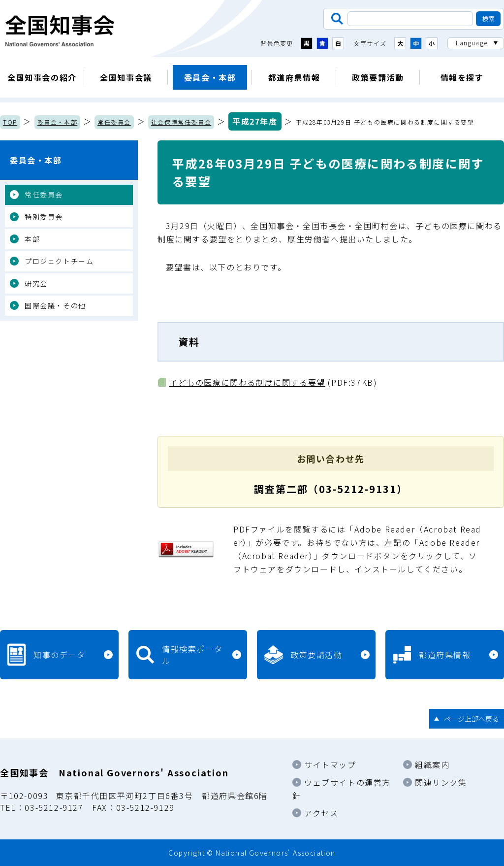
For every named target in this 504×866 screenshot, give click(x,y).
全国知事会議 (126, 77)
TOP (10, 122)
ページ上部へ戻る (472, 719)
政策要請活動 (378, 77)
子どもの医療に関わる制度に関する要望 (247, 382)
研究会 (36, 283)
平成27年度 (255, 121)
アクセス (321, 813)
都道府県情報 (294, 77)
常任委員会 (114, 122)
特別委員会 (44, 217)
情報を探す (462, 77)
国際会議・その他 (55, 305)
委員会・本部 (210, 77)
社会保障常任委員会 (181, 122)
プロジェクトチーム (59, 261)
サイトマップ (330, 765)
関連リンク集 (441, 782)
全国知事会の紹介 (42, 77)
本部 (32, 239)
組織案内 (432, 765)
